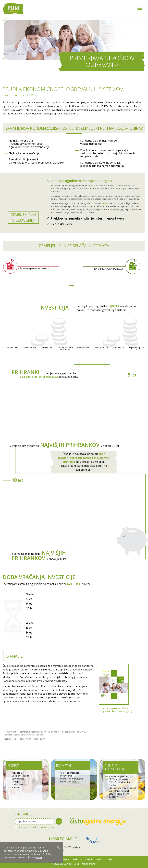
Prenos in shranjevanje (72, 779)
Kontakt (108, 859)
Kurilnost (16, 787)
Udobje (15, 782)
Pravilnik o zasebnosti (72, 859)
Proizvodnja (66, 776)
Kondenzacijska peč (119, 776)
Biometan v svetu (69, 782)
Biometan (64, 766)
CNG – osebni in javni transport (119, 795)
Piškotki (89, 859)
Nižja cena (17, 773)
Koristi (14, 766)
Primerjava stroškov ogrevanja (23, 63)
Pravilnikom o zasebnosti (43, 827)
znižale (104, 203)
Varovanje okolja (20, 785)
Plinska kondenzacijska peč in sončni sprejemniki (122, 789)
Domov (6, 63)
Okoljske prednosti (70, 773)
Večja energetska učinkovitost (20, 777)
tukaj (39, 857)
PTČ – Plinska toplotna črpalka (120, 784)
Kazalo (99, 859)
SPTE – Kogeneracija (119, 779)
